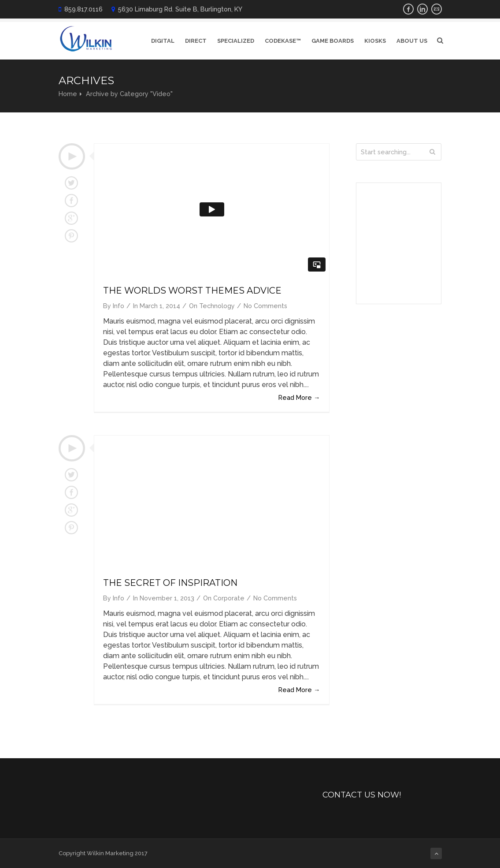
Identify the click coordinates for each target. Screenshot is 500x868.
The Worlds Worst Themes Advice (192, 291)
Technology (217, 306)
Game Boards (333, 41)
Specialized (236, 41)
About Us (412, 41)
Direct (196, 41)
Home (68, 94)
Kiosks (375, 41)
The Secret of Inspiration (170, 583)
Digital (163, 41)
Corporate (229, 598)
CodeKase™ (283, 41)
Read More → (299, 397)
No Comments (265, 306)
